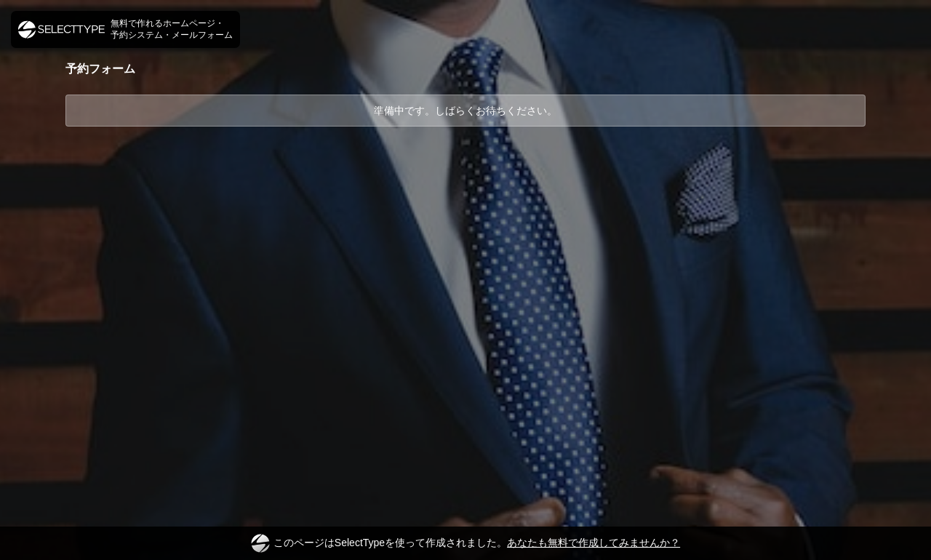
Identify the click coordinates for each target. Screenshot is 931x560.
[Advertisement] (465, 181)
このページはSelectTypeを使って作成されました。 (465, 543)
